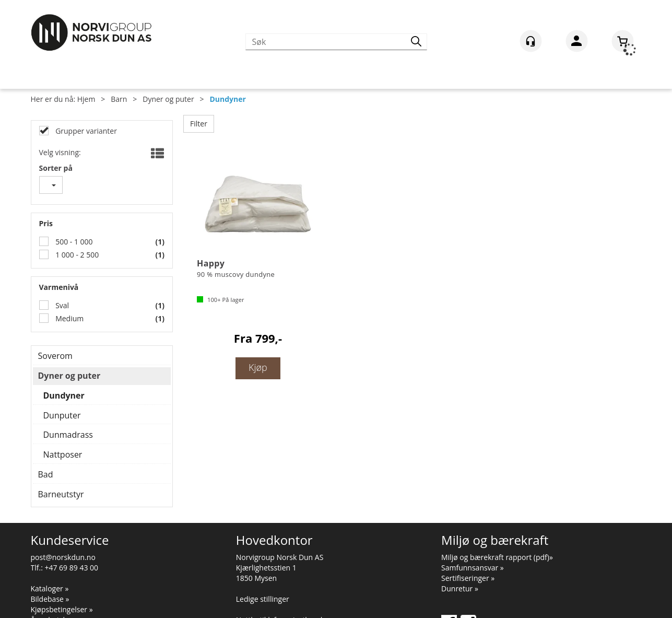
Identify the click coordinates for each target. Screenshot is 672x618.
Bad (46, 474)
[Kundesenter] (531, 41)
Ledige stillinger (263, 599)
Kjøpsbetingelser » (62, 609)
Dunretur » (460, 588)
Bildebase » (50, 599)
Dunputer (62, 415)
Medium (69, 318)
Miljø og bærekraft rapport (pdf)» (497, 557)
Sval (62, 305)
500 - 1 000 (73, 242)
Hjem (86, 99)
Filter (199, 124)
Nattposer (63, 454)
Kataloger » (50, 588)
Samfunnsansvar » (473, 568)
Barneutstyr (61, 494)
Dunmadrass (68, 435)
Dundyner (227, 99)
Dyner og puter (168, 99)
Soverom (55, 356)
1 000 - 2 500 (76, 255)
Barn (119, 99)
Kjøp (258, 367)
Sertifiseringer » (468, 578)
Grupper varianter (85, 131)
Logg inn (577, 43)
